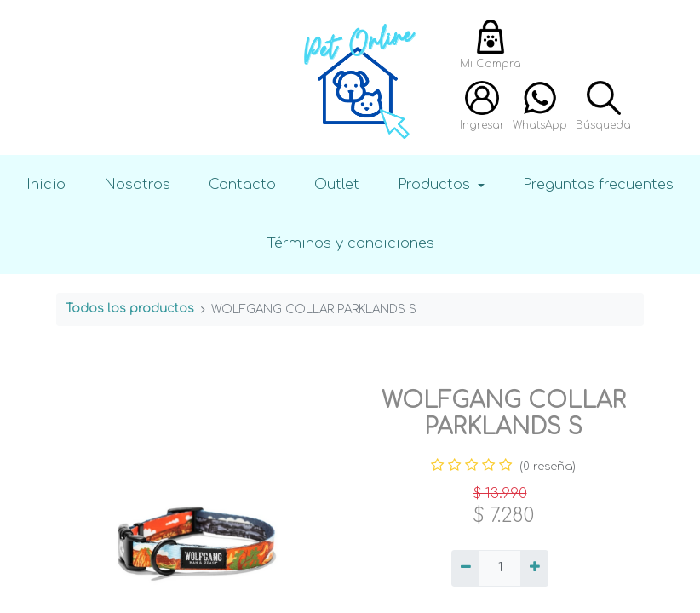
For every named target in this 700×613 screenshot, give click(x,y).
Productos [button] (436, 184)
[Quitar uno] (465, 569)
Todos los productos (130, 309)
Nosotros (137, 184)
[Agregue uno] (534, 569)
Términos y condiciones (350, 243)
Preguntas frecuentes (598, 184)
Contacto (242, 184)
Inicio (46, 184)
